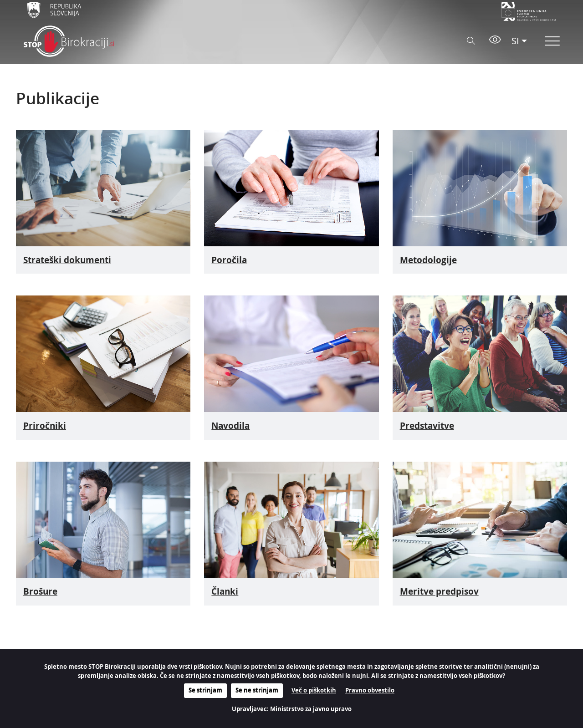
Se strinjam (205, 690)
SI (515, 41)
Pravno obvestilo (370, 690)
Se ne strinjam (257, 690)
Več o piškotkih (314, 690)
